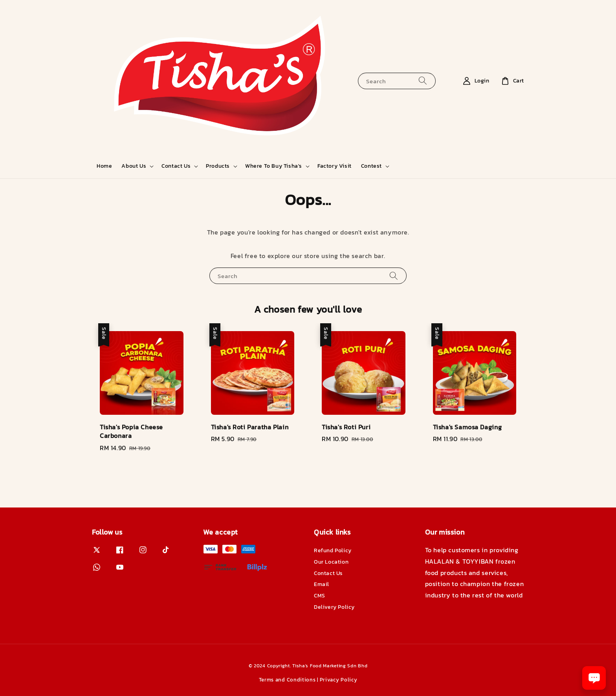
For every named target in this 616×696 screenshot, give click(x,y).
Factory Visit (335, 166)
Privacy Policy (339, 680)
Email (322, 584)
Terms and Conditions (287, 680)
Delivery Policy (334, 607)
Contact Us (176, 166)
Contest (371, 166)
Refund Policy (333, 551)
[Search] (423, 81)
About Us (134, 166)
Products (218, 166)
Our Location (331, 562)
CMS (320, 596)
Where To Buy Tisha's (274, 166)
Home (104, 166)
